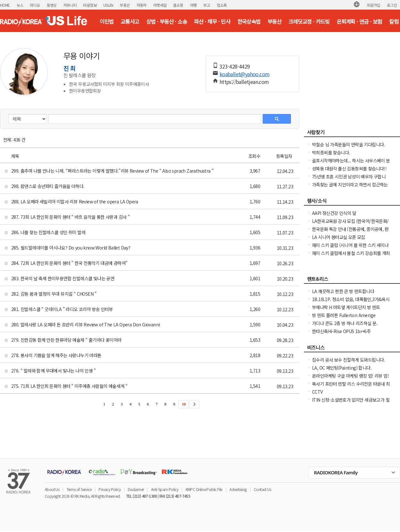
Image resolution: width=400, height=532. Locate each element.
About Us (52, 489)
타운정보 (90, 5)
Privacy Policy (110, 489)
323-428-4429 (235, 66)
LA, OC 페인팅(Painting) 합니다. (342, 368)
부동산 (125, 5)
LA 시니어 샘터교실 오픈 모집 (339, 237)
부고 (207, 5)
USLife (108, 5)
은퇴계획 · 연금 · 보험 (359, 21)
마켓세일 (160, 5)
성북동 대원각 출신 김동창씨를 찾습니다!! (349, 168)
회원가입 (373, 5)
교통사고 (130, 21)
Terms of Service (79, 489)
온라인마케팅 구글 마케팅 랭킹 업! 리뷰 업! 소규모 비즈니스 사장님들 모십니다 (350, 379)
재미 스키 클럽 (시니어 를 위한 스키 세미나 (350, 245)
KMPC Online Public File (204, 489)
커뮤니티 (70, 5)
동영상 (52, 5)
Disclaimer (136, 489)
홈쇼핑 (178, 5)
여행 (193, 5)
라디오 (35, 5)
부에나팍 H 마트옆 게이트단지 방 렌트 (346, 307)
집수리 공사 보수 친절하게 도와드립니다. (348, 360)
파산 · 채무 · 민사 (212, 21)
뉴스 (20, 5)
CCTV (317, 392)
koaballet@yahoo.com (245, 74)
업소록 (222, 5)
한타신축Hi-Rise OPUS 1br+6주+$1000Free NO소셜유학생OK (341, 334)
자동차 (142, 5)
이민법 (106, 21)
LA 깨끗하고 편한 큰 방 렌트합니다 (343, 291)
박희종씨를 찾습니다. (331, 152)
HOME (5, 5)
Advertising (238, 489)
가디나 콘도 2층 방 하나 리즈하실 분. (345, 323)
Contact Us (262, 489)
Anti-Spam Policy (165, 489)
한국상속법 (249, 21)
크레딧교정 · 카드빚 (309, 21)
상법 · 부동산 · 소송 (167, 21)
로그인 (392, 5)
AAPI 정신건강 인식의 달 (334, 213)
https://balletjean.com (244, 82)
